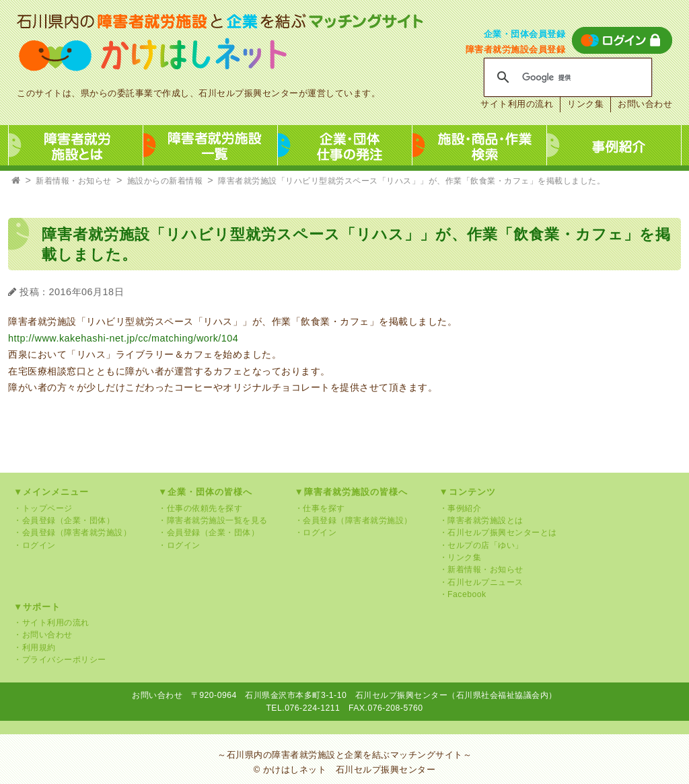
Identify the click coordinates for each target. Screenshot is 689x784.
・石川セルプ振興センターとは (498, 533)
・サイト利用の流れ (51, 623)
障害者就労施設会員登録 (516, 49)
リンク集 (585, 104)
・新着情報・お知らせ (481, 570)
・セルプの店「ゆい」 (481, 545)
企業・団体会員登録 (525, 34)
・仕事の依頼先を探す (200, 508)
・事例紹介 (461, 508)
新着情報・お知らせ (74, 181)
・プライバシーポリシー (60, 660)
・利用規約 (35, 648)
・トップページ (43, 508)
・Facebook (463, 594)
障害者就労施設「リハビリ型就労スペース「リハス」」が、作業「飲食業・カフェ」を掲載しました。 (411, 181)
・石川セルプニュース (481, 582)
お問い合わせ (645, 104)
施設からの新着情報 (165, 181)
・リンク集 (461, 557)
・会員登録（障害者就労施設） (72, 533)
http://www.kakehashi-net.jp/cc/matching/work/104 (123, 338)
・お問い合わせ (43, 635)
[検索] (566, 77)
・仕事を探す (320, 508)
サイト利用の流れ (517, 104)
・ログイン (35, 545)
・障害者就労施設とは (481, 520)
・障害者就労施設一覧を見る (213, 520)
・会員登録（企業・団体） (64, 520)
